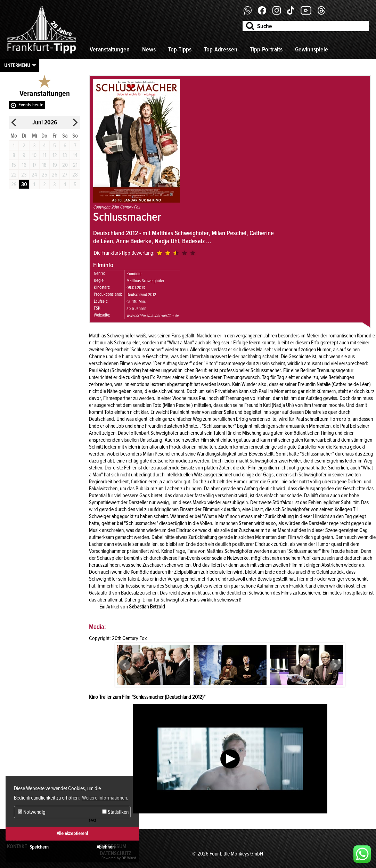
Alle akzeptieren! (72, 833)
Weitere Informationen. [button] (105, 798)
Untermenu (17, 65)
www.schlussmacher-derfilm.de (153, 316)
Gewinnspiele (312, 49)
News (149, 49)
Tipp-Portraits (266, 49)
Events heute (31, 105)
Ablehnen (106, 847)
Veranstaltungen (110, 49)
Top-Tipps (180, 49)
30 (24, 185)
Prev (125, 665)
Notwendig (32, 812)
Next (335, 665)
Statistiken (115, 812)
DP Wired (129, 858)
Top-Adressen (221, 49)
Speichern (39, 847)
